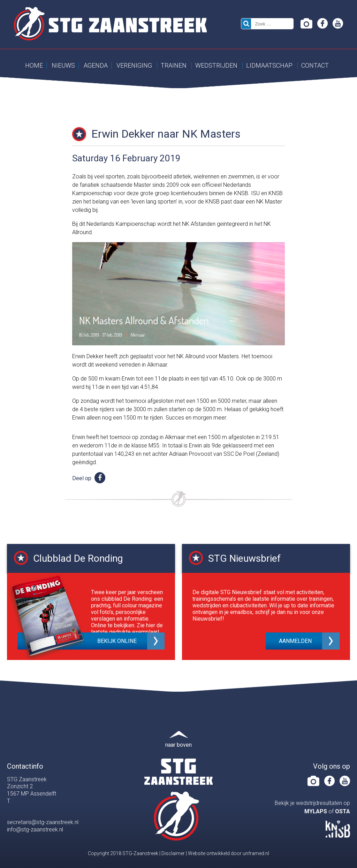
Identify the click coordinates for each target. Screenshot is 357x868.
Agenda (96, 65)
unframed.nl (256, 853)
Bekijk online (117, 641)
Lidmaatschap (269, 65)
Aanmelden (295, 641)
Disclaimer (173, 853)
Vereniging (134, 65)
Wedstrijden (216, 65)
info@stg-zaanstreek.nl (35, 829)
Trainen (174, 65)
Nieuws (63, 65)
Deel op (89, 478)
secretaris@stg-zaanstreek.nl (43, 822)
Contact (315, 65)
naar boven (178, 745)
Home (34, 65)
